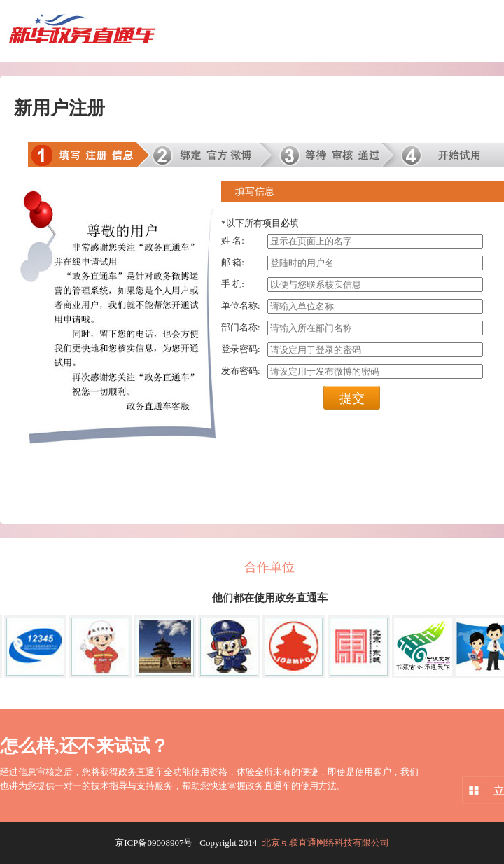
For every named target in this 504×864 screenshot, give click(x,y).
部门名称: (241, 327)
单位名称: (241, 306)
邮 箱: (233, 262)
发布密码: (241, 371)
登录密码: (241, 349)
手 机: (233, 284)
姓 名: (233, 241)
